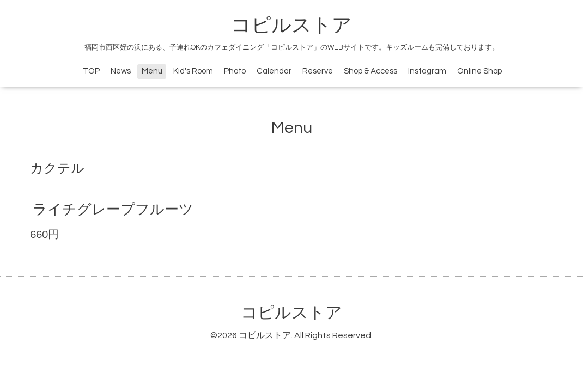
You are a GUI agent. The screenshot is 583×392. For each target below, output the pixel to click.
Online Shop (479, 71)
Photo (235, 71)
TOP (91, 71)
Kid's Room (193, 71)
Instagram (427, 71)
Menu (152, 71)
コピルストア (291, 26)
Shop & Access (371, 71)
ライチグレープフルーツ (113, 210)
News (121, 71)
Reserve (318, 71)
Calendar (274, 71)
